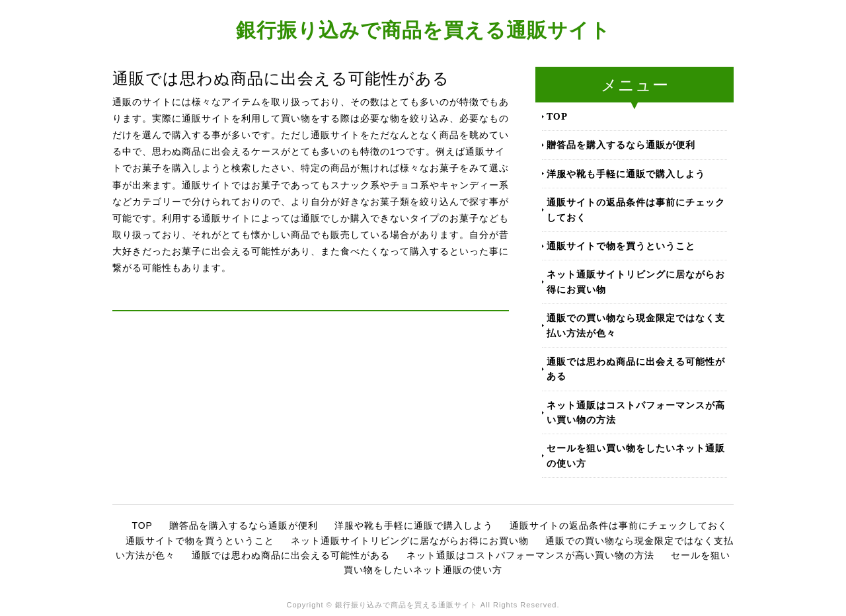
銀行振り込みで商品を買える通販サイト (423, 29)
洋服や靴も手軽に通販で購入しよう (626, 173)
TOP (557, 116)
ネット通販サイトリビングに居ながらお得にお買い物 (636, 281)
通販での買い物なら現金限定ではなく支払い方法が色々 (636, 325)
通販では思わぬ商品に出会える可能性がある (636, 368)
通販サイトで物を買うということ (621, 246)
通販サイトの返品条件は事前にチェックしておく (636, 209)
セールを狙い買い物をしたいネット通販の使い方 (636, 455)
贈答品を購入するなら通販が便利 (621, 144)
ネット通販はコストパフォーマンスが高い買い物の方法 (636, 412)
